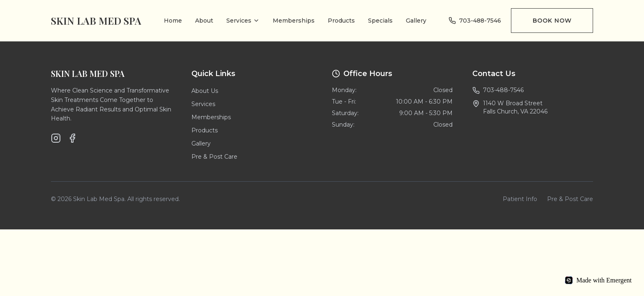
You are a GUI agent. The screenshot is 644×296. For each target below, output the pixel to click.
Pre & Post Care (214, 157)
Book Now (552, 21)
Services (243, 21)
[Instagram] (56, 138)
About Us (205, 91)
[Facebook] (72, 138)
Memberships (294, 21)
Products (341, 21)
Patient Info (520, 199)
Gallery (416, 21)
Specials (380, 21)
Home (173, 21)
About (204, 21)
